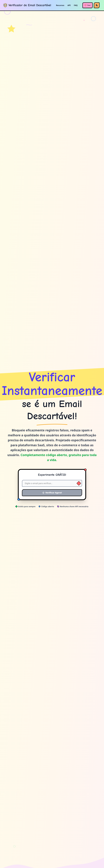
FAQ (76, 5)
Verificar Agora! (52, 493)
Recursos (60, 5)
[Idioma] (97, 5)
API (69, 5)
